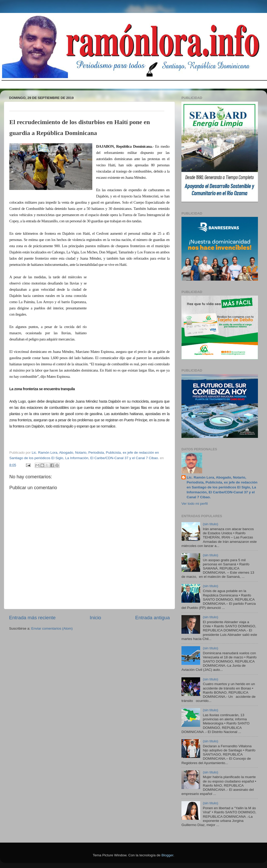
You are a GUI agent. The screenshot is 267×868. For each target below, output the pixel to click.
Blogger (167, 855)
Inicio (95, 618)
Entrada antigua (153, 618)
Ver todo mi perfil (195, 504)
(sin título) (210, 524)
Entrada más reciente (32, 618)
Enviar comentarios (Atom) (52, 628)
